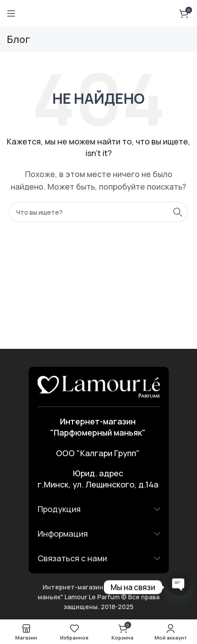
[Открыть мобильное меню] (11, 13)
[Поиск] (98, 212)
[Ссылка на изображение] (99, 386)
